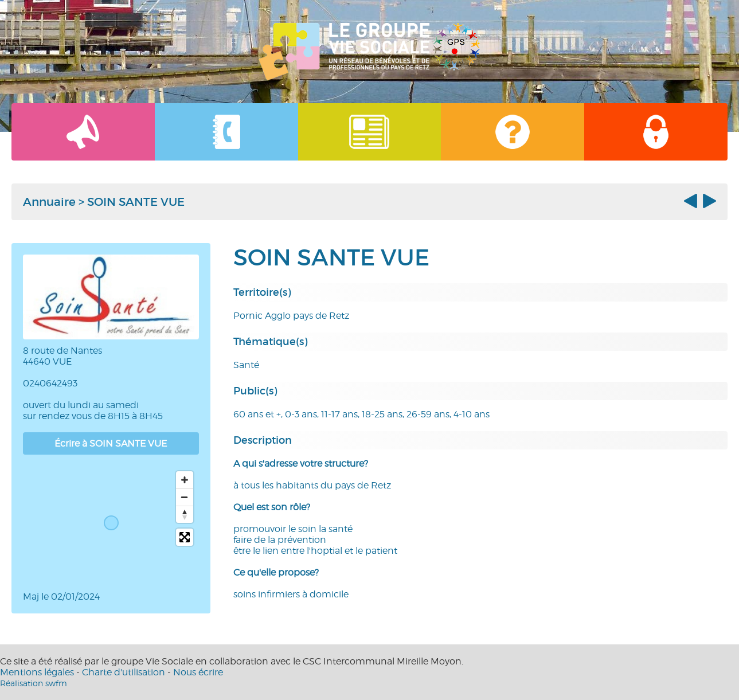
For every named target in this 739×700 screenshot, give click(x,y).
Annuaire (49, 202)
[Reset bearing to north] (185, 514)
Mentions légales (37, 672)
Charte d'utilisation (124, 672)
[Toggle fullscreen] (185, 537)
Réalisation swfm (34, 683)
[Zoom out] (185, 497)
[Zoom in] (185, 480)
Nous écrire (198, 672)
